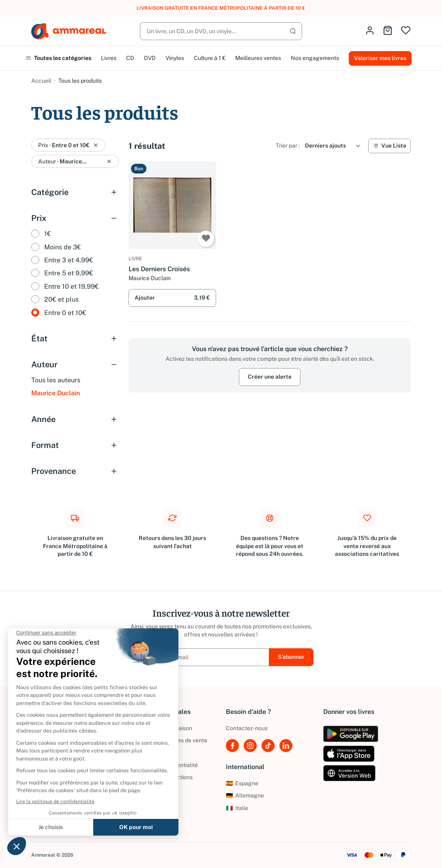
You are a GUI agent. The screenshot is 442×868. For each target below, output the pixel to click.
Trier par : (288, 146)
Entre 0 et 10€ (65, 313)
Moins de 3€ (63, 247)
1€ (48, 234)
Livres (109, 58)
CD (130, 58)
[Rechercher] (221, 31)
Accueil (41, 81)
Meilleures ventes (258, 58)
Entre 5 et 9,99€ (69, 273)
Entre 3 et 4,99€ (69, 260)
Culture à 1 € (210, 58)
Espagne (242, 783)
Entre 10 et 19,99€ (72, 286)
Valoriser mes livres (380, 58)
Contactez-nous (247, 728)
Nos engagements (315, 58)
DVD (150, 58)
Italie (237, 808)
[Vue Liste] (389, 146)
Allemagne (245, 795)
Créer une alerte (270, 377)
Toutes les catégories (58, 58)
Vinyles (175, 58)
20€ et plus (61, 299)
